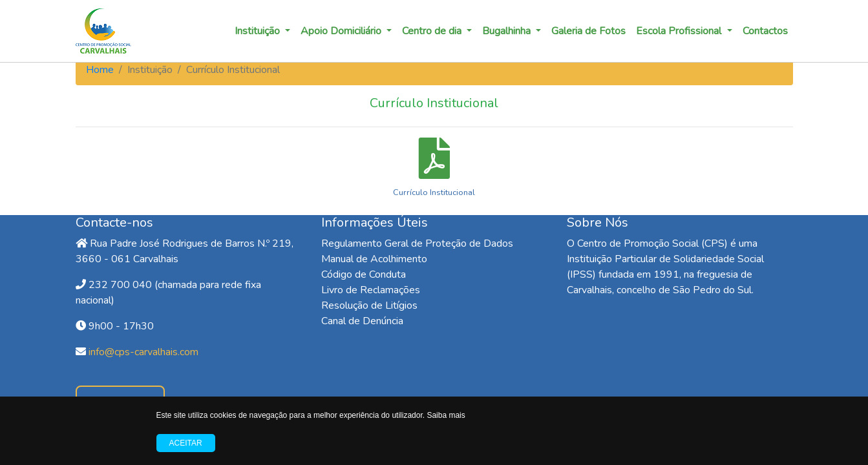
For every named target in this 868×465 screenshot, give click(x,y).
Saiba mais (446, 415)
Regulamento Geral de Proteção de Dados (417, 243)
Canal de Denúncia (362, 321)
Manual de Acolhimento (374, 259)
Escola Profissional (680, 31)
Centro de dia (433, 31)
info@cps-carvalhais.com (143, 352)
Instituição (259, 31)
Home (100, 70)
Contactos (765, 31)
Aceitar (186, 443)
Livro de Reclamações (371, 290)
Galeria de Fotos (588, 31)
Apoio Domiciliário (342, 31)
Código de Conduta (364, 274)
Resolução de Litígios (369, 305)
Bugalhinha (508, 31)
